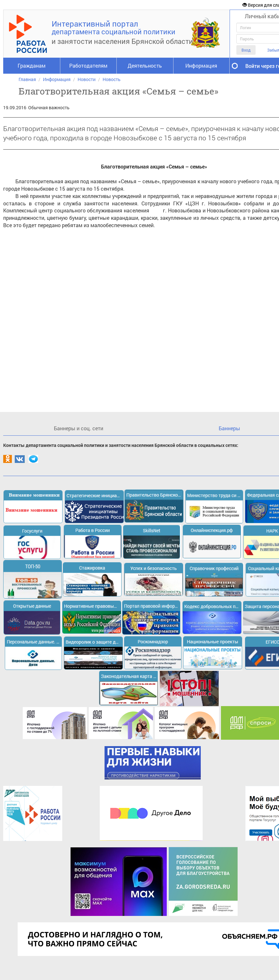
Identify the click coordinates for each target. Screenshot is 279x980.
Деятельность (145, 66)
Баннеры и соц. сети (79, 428)
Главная (27, 79)
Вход (246, 50)
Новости (87, 79)
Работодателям (88, 66)
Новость (112, 79)
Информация (201, 66)
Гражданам (32, 66)
